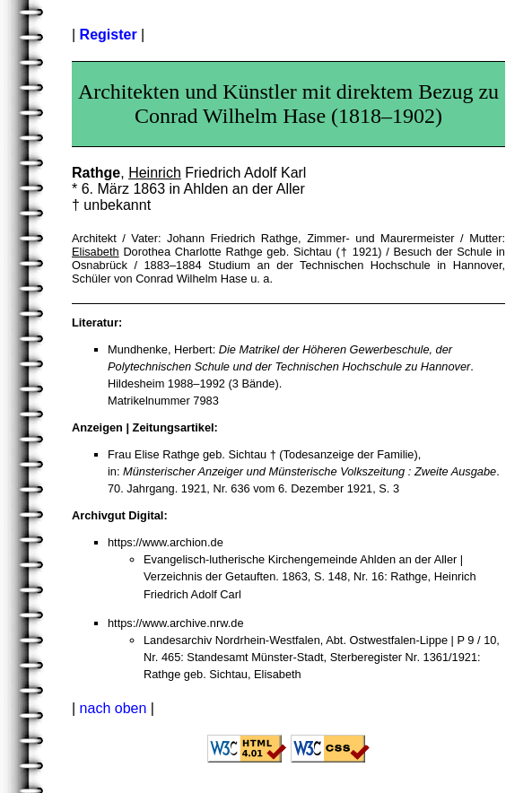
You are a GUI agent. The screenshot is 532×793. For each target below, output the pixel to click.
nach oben (113, 708)
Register (109, 35)
